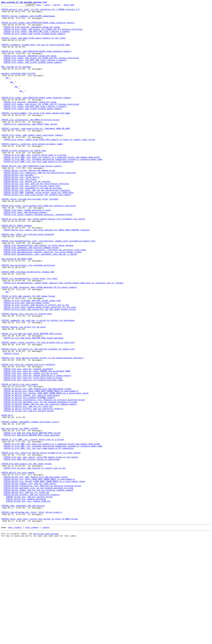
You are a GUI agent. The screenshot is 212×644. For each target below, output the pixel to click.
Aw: (7, 93)
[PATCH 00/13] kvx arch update (18, 566)
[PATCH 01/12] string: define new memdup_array (29, 204)
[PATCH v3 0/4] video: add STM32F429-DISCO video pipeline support (38, 26)
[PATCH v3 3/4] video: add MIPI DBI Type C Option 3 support (37, 37)
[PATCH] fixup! (12, 423)
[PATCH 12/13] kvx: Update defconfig (26, 598)
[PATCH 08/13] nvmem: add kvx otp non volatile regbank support (39, 588)
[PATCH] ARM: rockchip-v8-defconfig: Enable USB (28, 326)
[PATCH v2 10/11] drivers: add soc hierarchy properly (33, 490)
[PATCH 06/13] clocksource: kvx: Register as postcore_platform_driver (43, 582)
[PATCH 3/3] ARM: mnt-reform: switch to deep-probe (32, 550)
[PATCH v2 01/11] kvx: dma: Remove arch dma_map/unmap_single (37, 466)
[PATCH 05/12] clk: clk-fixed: (20, 214)
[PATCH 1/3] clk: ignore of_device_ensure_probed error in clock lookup (41, 543)
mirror (62, 6)
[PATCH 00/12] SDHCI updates (17, 270)
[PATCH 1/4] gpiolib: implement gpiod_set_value (30, 66)
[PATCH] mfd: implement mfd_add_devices (23, 606)
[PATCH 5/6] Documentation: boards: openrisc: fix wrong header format (43, 302)
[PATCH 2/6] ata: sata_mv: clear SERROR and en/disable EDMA (37, 445)
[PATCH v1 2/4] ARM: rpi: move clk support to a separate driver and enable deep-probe (52, 532)
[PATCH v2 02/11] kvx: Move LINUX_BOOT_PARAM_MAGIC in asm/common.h (41, 468)
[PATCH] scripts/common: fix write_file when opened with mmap (36, 135)
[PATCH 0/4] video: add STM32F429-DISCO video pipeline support (36, 61)
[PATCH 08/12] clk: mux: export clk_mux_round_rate (32, 222)
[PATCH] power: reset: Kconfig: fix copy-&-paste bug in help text (38, 410)
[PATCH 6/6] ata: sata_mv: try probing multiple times (33, 455)
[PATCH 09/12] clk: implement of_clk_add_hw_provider (33, 225)
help (43, 6)
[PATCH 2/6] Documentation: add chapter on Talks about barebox (39, 294)
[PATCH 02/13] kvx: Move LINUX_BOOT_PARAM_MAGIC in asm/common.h (39, 574)
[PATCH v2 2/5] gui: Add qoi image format (26, 363)
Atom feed (74, 6)
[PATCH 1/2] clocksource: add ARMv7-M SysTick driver (30, 143)
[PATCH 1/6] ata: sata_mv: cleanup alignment (28, 442)
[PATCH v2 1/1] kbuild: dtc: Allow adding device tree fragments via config (43, 262)
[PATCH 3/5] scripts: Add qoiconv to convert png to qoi (35, 561)
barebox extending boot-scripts (18, 87)
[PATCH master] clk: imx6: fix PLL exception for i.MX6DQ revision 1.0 (40, 11)
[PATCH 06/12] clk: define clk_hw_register (27, 217)
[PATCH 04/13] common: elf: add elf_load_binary (30, 580)
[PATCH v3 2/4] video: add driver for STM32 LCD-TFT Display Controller (43, 34)
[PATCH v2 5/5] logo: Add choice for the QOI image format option (40, 371)
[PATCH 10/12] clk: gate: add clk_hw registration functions (37, 228)
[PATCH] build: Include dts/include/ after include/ (30, 238)
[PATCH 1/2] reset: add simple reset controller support (32, 161)
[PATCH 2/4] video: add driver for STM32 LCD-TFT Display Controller (41, 69)
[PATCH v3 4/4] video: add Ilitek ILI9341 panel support (35, 40)
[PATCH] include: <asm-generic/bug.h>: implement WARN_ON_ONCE (36, 154)
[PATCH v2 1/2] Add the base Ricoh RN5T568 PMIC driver (32, 400)
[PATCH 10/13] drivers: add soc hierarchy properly (32, 593)
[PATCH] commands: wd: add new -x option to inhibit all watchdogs (38, 384)
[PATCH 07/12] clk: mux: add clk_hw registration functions (36, 220)
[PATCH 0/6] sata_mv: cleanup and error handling (28, 437)
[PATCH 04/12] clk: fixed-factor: (22, 212)
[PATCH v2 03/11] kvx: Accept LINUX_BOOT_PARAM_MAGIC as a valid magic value (46, 471)
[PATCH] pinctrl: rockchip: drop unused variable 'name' (32, 172)
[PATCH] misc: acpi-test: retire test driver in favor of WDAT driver (40, 622)
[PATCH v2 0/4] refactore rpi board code (24, 180)
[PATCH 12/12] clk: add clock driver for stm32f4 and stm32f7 (37, 233)
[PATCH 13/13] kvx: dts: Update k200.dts (28, 601)
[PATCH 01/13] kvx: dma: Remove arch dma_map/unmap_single (36, 572)
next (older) (15, 631)
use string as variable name (17, 310)
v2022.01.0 (7, 498)
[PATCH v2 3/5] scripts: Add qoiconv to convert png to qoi (36, 365)
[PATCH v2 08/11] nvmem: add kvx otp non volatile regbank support (40, 484)
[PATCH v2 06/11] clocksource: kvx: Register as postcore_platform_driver (44, 479)
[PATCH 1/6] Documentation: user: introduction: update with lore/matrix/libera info (48, 288)
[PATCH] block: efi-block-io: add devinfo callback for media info (38, 418)
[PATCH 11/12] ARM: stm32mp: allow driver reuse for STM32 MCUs (39, 230)
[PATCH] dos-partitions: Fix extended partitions (28, 318)
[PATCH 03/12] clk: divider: (19, 209)
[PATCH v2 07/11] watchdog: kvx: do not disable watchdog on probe (40, 482)
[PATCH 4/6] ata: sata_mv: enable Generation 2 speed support (37, 450)
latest (46, 631)
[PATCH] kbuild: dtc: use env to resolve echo (26, 376)
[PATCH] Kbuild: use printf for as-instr (24, 392)
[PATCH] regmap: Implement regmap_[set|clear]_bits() (30, 505)
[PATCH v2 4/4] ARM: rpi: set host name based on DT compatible (39, 193)
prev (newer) (32, 631)
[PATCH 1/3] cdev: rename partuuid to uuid (27, 251)
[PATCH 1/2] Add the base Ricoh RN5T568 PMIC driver (32, 519)
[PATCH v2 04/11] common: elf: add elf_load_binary (32, 474)
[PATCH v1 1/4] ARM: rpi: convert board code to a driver (33, 527)
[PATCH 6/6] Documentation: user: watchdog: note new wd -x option (40, 304)
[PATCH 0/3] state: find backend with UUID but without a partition (38, 246)
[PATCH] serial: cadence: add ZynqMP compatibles (28, 19)
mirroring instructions (46, 638)
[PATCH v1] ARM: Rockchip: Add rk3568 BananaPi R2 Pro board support (39, 344)
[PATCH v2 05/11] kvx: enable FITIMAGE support (29, 476)
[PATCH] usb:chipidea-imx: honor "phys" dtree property (32, 614)
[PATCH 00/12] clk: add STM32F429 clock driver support (32, 198)
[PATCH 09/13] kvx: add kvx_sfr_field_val (26, 590)
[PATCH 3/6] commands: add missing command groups (31, 296)
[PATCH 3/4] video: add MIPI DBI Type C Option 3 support (35, 71)
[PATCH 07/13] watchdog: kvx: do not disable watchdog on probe (39, 585)
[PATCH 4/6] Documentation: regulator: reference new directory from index (45, 299)
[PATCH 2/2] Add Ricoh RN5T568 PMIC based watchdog (32, 521)
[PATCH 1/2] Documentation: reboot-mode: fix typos (29, 333)
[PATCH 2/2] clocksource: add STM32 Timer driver (31, 148)
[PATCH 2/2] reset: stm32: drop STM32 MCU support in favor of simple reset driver (49, 167)
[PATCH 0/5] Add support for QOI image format (26, 556)
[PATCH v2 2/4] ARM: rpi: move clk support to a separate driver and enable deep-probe (52, 188)
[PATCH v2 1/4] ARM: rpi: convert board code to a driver (35, 185)
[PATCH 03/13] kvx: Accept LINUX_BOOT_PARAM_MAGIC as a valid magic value (44, 577)
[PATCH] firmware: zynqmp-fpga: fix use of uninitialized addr (36, 53)
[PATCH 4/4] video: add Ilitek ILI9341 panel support (33, 74)
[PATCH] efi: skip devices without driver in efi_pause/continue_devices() (43, 429)
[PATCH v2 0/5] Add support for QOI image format (28, 355)
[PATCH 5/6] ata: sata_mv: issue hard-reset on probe (33, 453)
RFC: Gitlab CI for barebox (16, 79)
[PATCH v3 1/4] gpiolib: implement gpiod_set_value (32, 32)
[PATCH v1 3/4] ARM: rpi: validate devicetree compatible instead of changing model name (53, 535)
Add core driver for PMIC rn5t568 (20, 513)
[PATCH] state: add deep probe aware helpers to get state (33, 45)
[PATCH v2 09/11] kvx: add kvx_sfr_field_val (28, 487)
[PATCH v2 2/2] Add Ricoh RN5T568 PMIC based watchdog (33, 405)
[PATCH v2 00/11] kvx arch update (20, 461)
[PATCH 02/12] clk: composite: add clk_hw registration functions (40, 206)
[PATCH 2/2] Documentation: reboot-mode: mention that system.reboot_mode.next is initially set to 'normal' (64, 339)
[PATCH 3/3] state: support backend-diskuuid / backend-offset (38, 257)
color (52, 6)
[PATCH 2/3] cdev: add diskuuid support (25, 254)
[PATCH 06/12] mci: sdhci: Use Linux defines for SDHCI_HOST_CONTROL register (47, 275)
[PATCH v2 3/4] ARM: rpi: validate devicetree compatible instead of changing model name (53, 191)
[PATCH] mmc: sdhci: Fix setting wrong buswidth (28, 281)
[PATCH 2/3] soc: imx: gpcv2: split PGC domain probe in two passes (41, 548)
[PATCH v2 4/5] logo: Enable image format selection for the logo (40, 368)
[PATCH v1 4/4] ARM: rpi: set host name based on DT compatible (39, 537)
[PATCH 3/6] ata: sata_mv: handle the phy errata (31, 447)
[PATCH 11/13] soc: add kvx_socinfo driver (29, 595)
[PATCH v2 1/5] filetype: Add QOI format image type (32, 360)
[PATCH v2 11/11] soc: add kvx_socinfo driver (29, 492)
